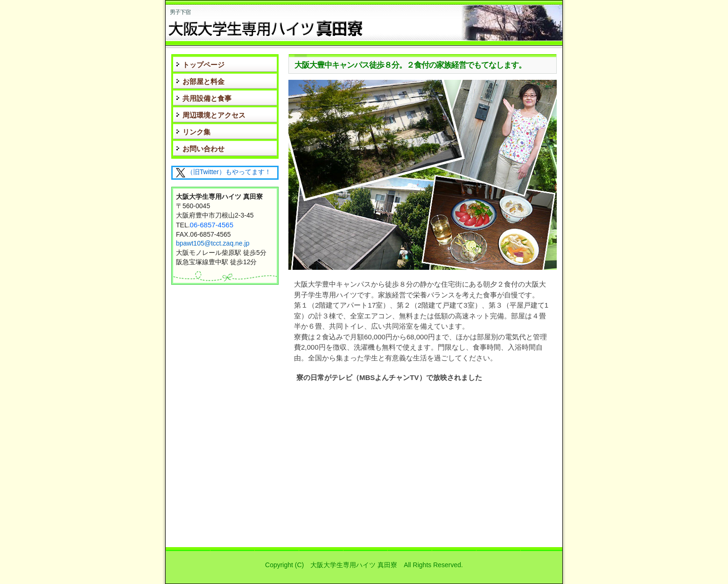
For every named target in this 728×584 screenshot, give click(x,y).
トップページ (203, 65)
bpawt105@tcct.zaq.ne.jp (213, 243)
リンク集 (196, 132)
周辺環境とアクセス (214, 115)
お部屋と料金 (203, 81)
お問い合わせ (203, 149)
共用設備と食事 (207, 98)
